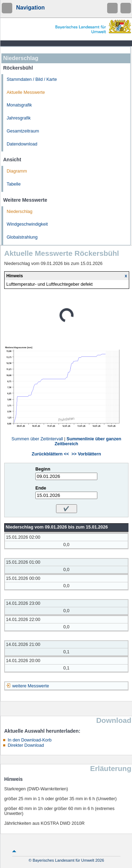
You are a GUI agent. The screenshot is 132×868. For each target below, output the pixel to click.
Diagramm (17, 171)
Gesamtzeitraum (23, 131)
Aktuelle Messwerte (26, 92)
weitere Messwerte (31, 686)
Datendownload (22, 144)
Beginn (43, 469)
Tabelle (14, 184)
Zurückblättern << (50, 454)
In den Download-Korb (30, 740)
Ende (41, 488)
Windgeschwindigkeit (27, 224)
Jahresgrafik (19, 118)
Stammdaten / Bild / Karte (32, 79)
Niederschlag (20, 212)
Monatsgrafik (19, 105)
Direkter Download (26, 745)
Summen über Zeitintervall (37, 439)
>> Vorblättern (86, 454)
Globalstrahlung (22, 237)
